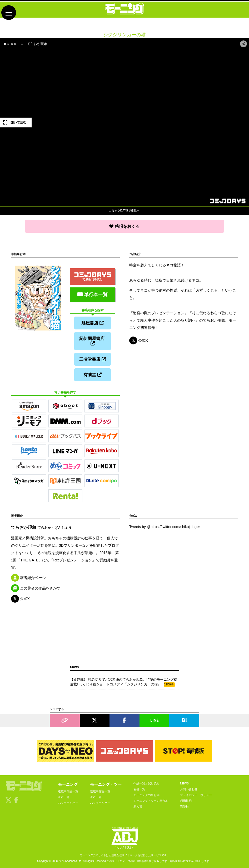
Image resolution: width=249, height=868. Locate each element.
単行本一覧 (93, 294)
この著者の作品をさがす (36, 588)
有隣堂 (92, 375)
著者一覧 (64, 797)
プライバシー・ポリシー (196, 795)
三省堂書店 (92, 359)
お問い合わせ (189, 789)
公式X (139, 340)
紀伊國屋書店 (92, 341)
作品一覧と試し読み (146, 783)
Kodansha (71, 861)
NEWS (184, 783)
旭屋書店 (92, 323)
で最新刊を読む (93, 277)
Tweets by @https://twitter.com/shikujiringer (165, 527)
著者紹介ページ (28, 578)
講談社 (184, 807)
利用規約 (186, 801)
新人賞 (138, 807)
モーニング (68, 784)
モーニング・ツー (106, 784)
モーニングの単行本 (146, 795)
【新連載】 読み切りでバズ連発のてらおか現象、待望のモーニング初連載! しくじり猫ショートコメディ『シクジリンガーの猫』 (124, 682)
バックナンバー (68, 803)
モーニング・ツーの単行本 (151, 801)
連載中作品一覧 (68, 791)
